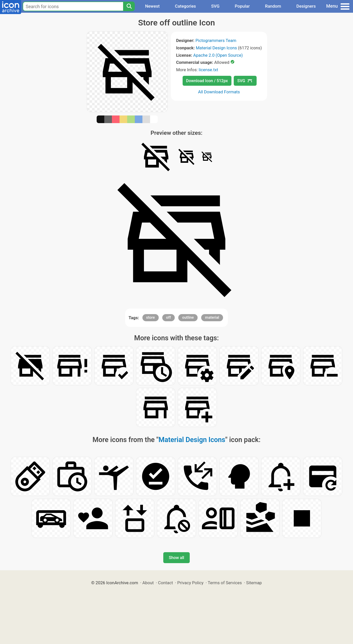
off (168, 317)
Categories (186, 6)
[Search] (129, 6)
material (212, 317)
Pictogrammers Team (216, 40)
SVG (215, 6)
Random (273, 6)
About (148, 583)
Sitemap (254, 583)
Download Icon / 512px (207, 81)
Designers (306, 6)
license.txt (208, 70)
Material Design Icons (216, 48)
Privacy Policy (190, 583)
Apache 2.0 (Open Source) (218, 55)
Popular (242, 6)
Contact (165, 583)
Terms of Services (225, 583)
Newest (152, 6)
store (151, 317)
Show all (176, 558)
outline (188, 317)
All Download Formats (219, 92)
